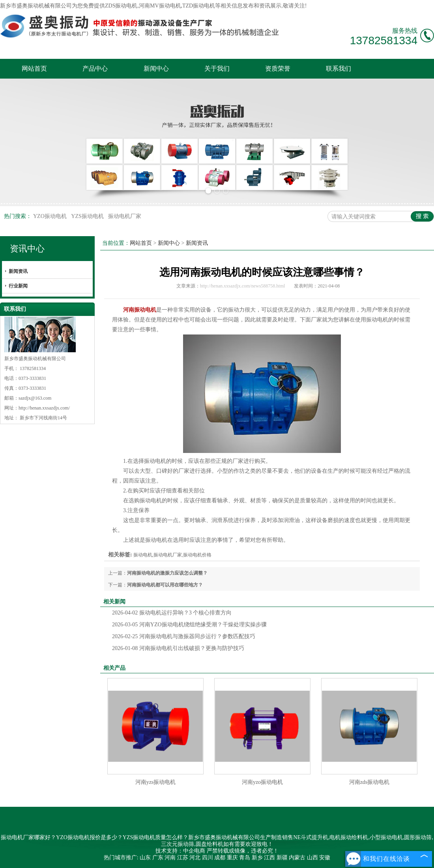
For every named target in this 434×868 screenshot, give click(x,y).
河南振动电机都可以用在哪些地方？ (165, 585)
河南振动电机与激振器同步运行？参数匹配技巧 (184, 636)
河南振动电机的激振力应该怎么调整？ (167, 573)
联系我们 (339, 69)
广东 (158, 858)
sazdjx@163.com (35, 398)
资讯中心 (27, 249)
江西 (269, 858)
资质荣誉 (278, 69)
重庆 (232, 858)
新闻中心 (156, 69)
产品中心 (95, 69)
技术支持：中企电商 (180, 851)
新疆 (282, 858)
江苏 (183, 858)
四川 (208, 858)
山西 (312, 858)
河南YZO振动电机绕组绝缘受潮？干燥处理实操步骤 (189, 625)
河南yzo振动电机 (262, 782)
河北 (195, 858)
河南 (170, 858)
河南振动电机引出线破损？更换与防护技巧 (178, 648)
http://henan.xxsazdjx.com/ (44, 408)
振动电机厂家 (125, 216)
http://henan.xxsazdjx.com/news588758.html (243, 286)
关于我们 (217, 69)
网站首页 (34, 69)
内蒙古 (297, 858)
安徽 (325, 858)
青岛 (245, 858)
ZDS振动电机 (121, 6)
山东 (145, 858)
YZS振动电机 (88, 216)
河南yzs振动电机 (156, 782)
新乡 (257, 858)
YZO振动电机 (51, 216)
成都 (220, 858)
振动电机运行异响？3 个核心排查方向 (172, 613)
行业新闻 (18, 286)
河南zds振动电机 (369, 782)
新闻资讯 (18, 271)
